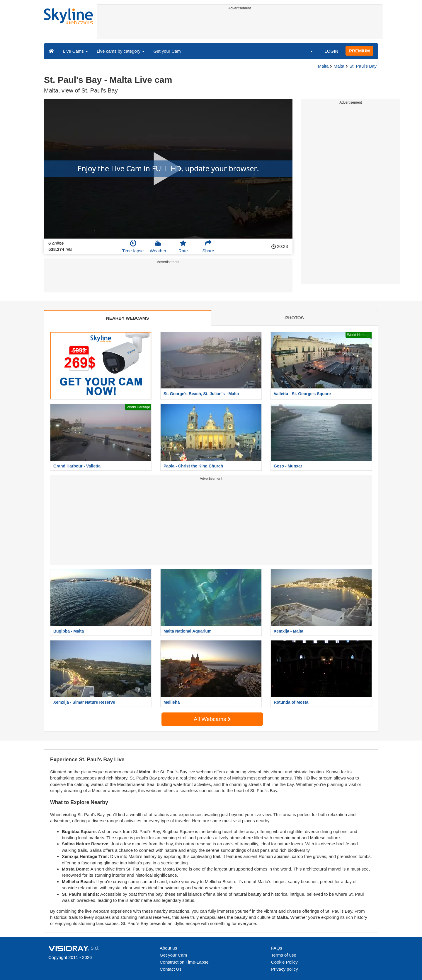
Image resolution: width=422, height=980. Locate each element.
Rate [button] (183, 246)
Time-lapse (133, 246)
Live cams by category (121, 51)
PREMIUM (359, 51)
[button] (308, 51)
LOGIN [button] (331, 51)
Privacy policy (285, 969)
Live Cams (75, 51)
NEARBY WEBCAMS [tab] (127, 318)
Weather (158, 246)
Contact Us (171, 969)
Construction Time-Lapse (184, 962)
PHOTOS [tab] (294, 318)
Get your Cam (167, 51)
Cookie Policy (284, 962)
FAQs (277, 948)
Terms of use (284, 955)
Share (208, 246)
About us (168, 948)
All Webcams (212, 719)
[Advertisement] (240, 25)
